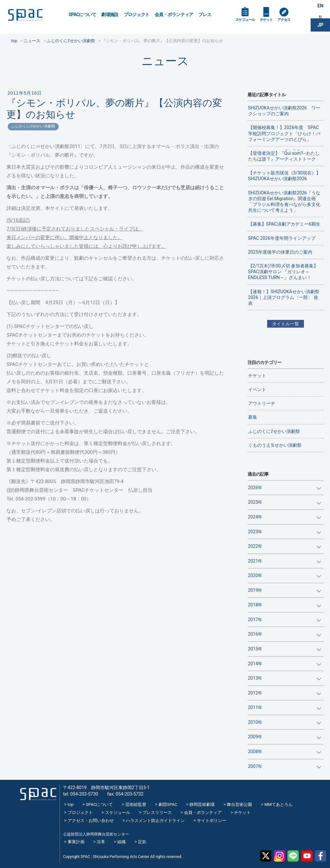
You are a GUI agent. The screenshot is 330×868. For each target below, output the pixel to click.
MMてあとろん (278, 804)
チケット (273, 23)
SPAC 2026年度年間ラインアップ (282, 238)
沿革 (101, 842)
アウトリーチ (262, 403)
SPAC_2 (36, 792)
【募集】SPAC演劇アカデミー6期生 (284, 224)
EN (320, 7)
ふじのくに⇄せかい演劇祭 (33, 126)
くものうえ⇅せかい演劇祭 (275, 445)
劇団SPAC (168, 804)
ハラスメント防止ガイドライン (155, 821)
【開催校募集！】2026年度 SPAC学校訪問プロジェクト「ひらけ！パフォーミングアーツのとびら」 (284, 133)
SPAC (34, 16)
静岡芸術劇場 (202, 804)
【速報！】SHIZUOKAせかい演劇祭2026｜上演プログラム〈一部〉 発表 (284, 297)
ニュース (165, 61)
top (71, 804)
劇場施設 (110, 14)
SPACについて (82, 14)
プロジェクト (137, 14)
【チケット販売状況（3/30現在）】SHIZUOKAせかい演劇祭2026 (284, 176)
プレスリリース (157, 812)
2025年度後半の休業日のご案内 (280, 252)
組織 (121, 842)
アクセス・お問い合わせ (91, 821)
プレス (205, 14)
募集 (253, 417)
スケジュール (248, 23)
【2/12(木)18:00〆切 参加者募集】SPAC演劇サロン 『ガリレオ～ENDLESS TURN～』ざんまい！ (283, 272)
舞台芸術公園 (239, 804)
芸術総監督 (136, 804)
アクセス (294, 23)
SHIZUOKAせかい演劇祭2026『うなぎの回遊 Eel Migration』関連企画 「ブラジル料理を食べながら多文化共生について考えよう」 (284, 202)
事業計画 (76, 842)
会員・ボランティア (174, 14)
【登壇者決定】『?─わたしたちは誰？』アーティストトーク (284, 155)
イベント (257, 389)
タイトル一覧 (286, 324)
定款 (142, 842)
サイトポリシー (212, 821)
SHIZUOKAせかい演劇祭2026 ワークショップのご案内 (284, 111)
